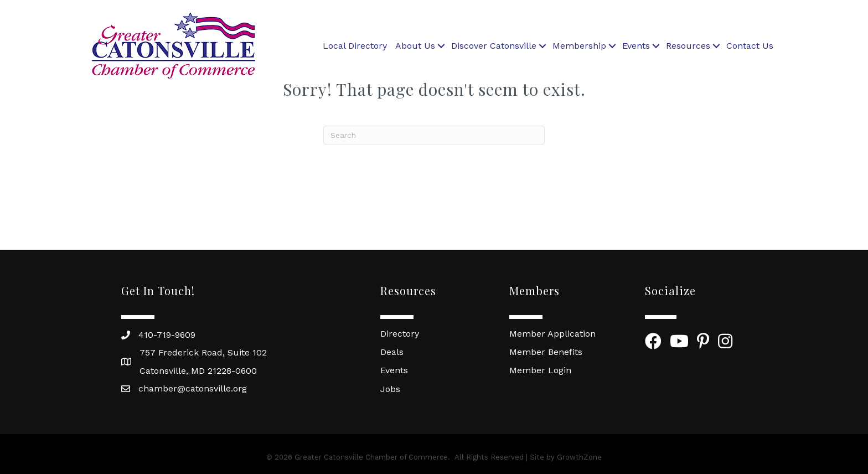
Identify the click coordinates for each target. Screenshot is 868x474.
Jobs (390, 389)
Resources (688, 46)
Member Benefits (546, 352)
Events (636, 46)
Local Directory (355, 46)
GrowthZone (579, 457)
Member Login (540, 370)
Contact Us (750, 46)
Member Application (552, 334)
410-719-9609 (167, 335)
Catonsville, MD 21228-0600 (198, 371)
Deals (392, 352)
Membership (579, 46)
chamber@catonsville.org (193, 388)
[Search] (434, 135)
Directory (400, 334)
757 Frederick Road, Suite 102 (203, 352)
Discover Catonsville (494, 46)
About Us (415, 46)
